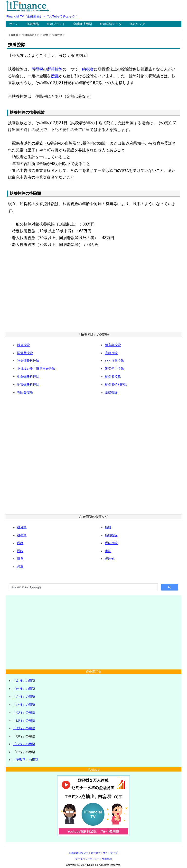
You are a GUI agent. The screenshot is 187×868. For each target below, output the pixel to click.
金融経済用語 (83, 24)
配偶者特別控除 (116, 385)
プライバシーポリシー (87, 859)
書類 (108, 551)
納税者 (88, 69)
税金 (46, 35)
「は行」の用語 (24, 720)
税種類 (22, 535)
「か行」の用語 (24, 689)
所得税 (37, 69)
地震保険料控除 (28, 385)
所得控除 (55, 69)
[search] (83, 587)
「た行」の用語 (24, 705)
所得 (55, 76)
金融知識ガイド (31, 35)
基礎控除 (111, 392)
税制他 (110, 559)
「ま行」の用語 (24, 728)
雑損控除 (23, 345)
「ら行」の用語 (24, 744)
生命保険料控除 (28, 377)
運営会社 (96, 853)
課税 (20, 551)
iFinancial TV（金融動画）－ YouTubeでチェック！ (42, 16)
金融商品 (33, 24)
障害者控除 (113, 345)
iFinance (13, 35)
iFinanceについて (79, 853)
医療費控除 (25, 353)
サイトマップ (110, 853)
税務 (20, 543)
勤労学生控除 (114, 369)
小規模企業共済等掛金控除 (36, 369)
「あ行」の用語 (24, 681)
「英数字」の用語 (26, 760)
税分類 (22, 527)
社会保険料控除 (28, 361)
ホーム (14, 24)
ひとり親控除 (114, 361)
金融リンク (137, 24)
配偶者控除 (113, 377)
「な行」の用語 (24, 712)
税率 (20, 567)
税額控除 (111, 543)
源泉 (20, 559)
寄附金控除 (25, 392)
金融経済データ (111, 24)
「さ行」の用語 (24, 697)
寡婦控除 (111, 353)
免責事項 (107, 859)
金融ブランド (56, 24)
